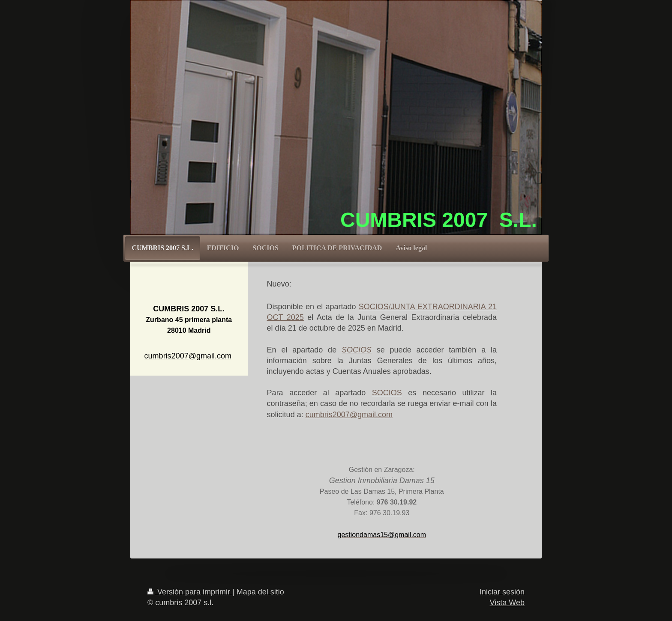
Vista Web (507, 603)
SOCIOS (387, 393)
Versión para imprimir (190, 592)
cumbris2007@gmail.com (349, 415)
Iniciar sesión (502, 592)
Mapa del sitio (260, 592)
